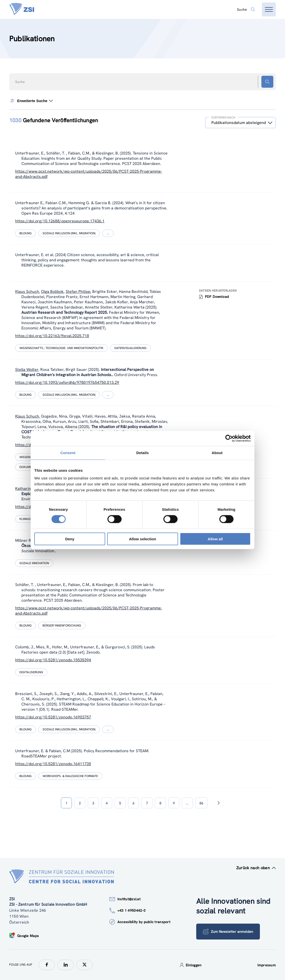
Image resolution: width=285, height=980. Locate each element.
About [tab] (217, 452)
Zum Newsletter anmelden (228, 932)
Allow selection (142, 539)
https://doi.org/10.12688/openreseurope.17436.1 (60, 221)
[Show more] (108, 233)
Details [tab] (142, 452)
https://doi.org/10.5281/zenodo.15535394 (53, 660)
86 (201, 803)
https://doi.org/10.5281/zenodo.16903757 (53, 717)
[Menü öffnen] (269, 9)
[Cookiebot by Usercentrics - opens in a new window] (229, 438)
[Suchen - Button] (267, 82)
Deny (70, 539)
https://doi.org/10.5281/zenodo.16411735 (53, 764)
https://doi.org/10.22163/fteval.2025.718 (52, 336)
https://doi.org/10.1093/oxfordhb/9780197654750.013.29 (67, 382)
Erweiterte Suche (31, 101)
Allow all (215, 539)
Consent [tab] (68, 452)
